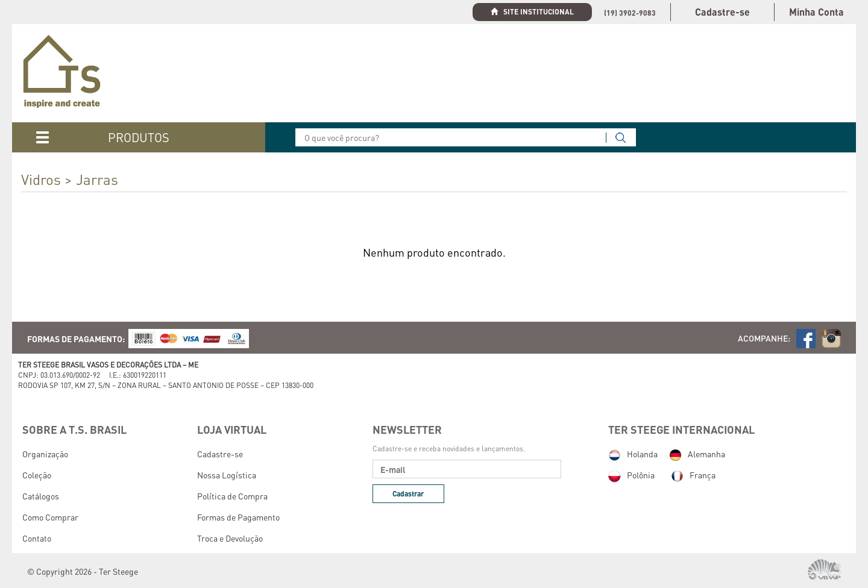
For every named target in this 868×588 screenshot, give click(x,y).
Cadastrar (408, 494)
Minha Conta (816, 12)
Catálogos (41, 496)
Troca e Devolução (230, 538)
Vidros (41, 179)
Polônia (631, 475)
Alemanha (697, 454)
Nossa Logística (227, 475)
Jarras (97, 179)
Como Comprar (50, 517)
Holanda (633, 454)
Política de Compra (232, 496)
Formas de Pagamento (238, 517)
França (693, 475)
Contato (37, 538)
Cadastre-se (722, 12)
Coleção (37, 475)
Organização (45, 454)
